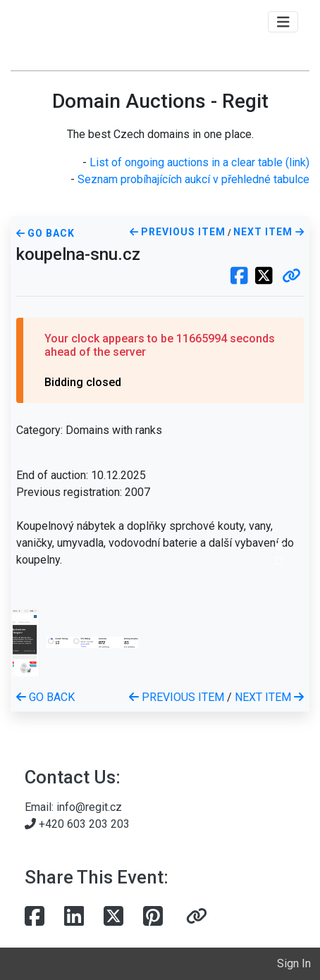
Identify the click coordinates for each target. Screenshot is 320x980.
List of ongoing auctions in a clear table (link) (199, 162)
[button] (291, 277)
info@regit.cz (89, 807)
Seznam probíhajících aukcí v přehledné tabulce (193, 179)
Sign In (294, 963)
